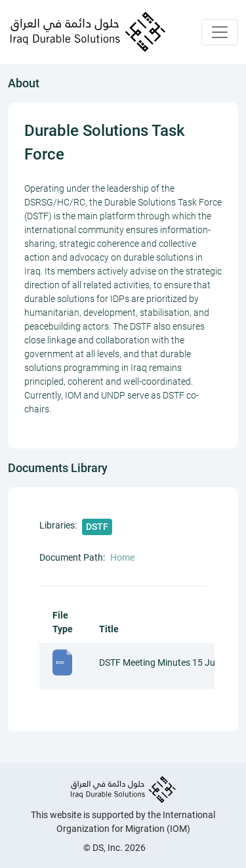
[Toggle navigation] (220, 32)
